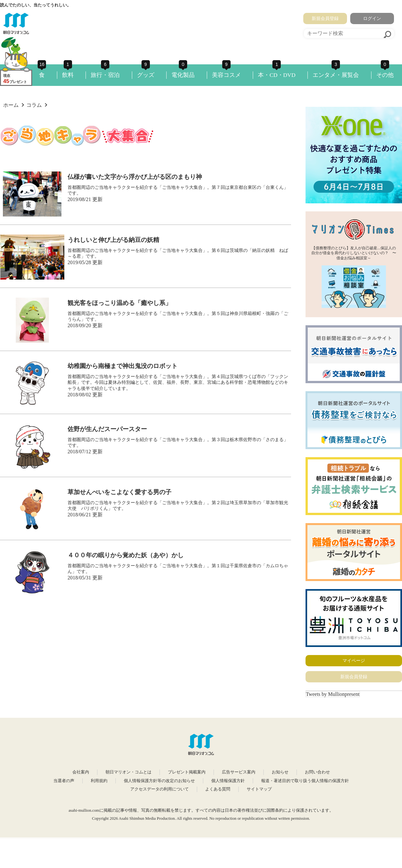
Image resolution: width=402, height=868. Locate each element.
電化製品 (183, 75)
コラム (34, 105)
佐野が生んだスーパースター (107, 429)
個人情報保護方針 (228, 781)
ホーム (11, 105)
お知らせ (280, 772)
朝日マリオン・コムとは (128, 772)
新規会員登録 (325, 18)
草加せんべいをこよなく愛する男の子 (119, 492)
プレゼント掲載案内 (187, 772)
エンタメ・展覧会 (336, 75)
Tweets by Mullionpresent (333, 694)
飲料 (68, 75)
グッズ (146, 75)
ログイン (372, 18)
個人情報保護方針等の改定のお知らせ (159, 781)
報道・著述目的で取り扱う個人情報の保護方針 (305, 781)
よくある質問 (218, 789)
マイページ (354, 660)
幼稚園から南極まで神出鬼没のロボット (123, 366)
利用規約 (99, 781)
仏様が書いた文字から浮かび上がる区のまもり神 (135, 177)
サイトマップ (259, 789)
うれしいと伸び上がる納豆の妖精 (113, 240)
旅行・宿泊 (105, 75)
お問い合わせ (317, 772)
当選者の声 (64, 781)
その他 (385, 75)
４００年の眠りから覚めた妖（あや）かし (126, 555)
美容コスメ (226, 75)
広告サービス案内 (239, 772)
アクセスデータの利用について (160, 789)
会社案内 (81, 772)
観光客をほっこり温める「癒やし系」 (119, 303)
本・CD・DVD (277, 75)
